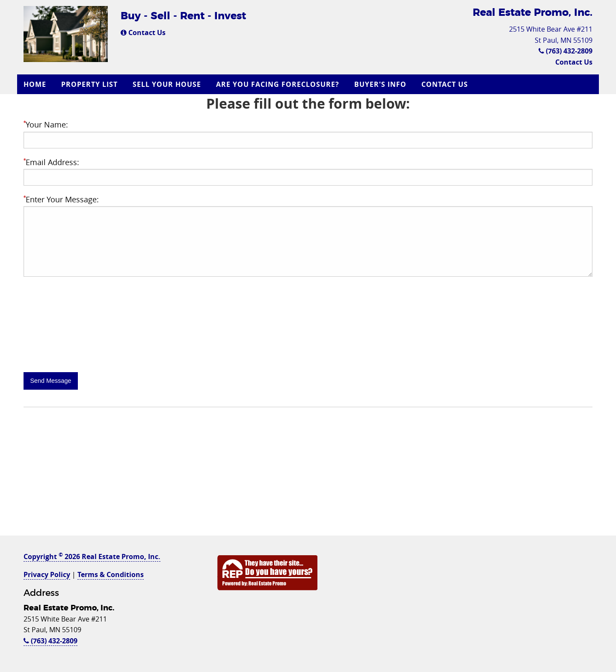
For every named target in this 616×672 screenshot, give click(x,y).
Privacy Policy (47, 574)
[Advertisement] (308, 476)
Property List (89, 84)
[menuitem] (36, 84)
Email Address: (51, 162)
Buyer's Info (380, 84)
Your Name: (46, 124)
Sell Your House (167, 84)
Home (35, 84)
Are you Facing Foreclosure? (278, 84)
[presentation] (89, 345)
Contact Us (143, 33)
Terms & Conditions (111, 574)
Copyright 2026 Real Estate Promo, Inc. (92, 557)
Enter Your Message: (61, 199)
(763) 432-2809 (566, 51)
